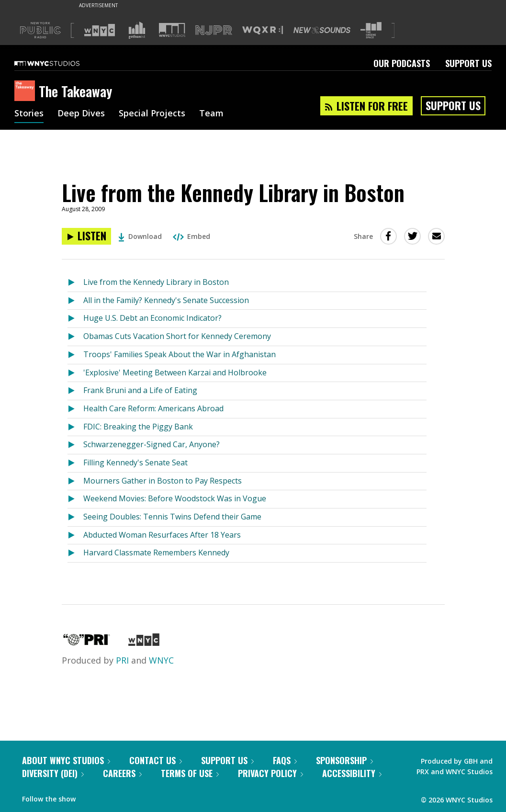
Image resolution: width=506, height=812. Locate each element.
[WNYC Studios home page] (59, 63)
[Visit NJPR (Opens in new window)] (214, 30)
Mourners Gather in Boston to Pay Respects (163, 481)
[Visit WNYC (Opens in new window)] (100, 30)
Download (140, 236)
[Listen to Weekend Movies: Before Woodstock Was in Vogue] (75, 499)
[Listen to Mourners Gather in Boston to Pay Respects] (75, 481)
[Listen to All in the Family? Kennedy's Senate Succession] (75, 301)
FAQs (285, 760)
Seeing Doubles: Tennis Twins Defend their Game (172, 517)
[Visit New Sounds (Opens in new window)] (322, 30)
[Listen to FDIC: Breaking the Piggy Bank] (75, 427)
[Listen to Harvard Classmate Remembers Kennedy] (75, 553)
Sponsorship (344, 760)
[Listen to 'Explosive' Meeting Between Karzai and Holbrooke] (75, 373)
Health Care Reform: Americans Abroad (153, 408)
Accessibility (352, 773)
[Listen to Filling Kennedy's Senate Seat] (75, 463)
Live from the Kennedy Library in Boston (156, 282)
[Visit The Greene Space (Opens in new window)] (371, 30)
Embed (191, 236)
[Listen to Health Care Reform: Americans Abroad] (75, 409)
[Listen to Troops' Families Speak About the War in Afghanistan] (75, 355)
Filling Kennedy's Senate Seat (135, 462)
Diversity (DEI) (53, 773)
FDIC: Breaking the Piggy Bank (138, 427)
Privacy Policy (270, 773)
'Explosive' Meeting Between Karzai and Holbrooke (175, 372)
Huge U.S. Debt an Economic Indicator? (152, 318)
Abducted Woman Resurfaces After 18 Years (162, 535)
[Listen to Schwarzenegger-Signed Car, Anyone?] (75, 445)
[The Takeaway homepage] (27, 91)
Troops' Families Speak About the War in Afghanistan (180, 354)
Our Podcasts (402, 63)
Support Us (468, 63)
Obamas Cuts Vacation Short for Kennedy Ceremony (177, 336)
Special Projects (152, 114)
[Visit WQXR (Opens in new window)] (263, 30)
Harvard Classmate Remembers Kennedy (156, 553)
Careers (122, 773)
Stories (29, 114)
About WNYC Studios (66, 760)
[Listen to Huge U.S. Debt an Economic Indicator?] (75, 319)
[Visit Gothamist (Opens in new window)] (137, 30)
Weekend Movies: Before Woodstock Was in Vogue (175, 498)
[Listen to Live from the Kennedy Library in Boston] (86, 236)
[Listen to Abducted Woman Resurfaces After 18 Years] (75, 536)
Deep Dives (81, 114)
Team (211, 114)
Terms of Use (190, 773)
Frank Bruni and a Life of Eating (140, 390)
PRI (122, 660)
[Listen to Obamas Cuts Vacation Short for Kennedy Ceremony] (75, 337)
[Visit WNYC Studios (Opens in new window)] (172, 30)
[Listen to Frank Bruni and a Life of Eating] (75, 391)
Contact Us (156, 760)
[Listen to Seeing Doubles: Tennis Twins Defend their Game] (75, 517)
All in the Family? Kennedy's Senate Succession (166, 300)
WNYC (161, 660)
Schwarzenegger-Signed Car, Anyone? (152, 444)
